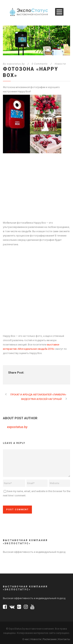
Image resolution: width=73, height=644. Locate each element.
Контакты (64, 639)
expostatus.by (16, 64)
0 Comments (40, 64)
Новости (60, 64)
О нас (26, 639)
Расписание (50, 639)
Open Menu (59, 12)
